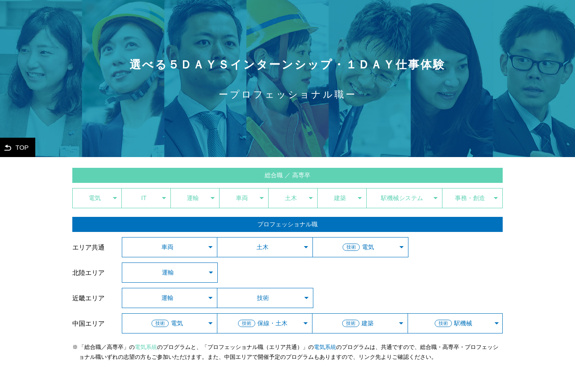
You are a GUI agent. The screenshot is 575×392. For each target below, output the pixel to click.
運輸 (193, 198)
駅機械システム (402, 198)
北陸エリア (88, 273)
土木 (291, 198)
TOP (22, 147)
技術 (263, 298)
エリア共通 (88, 247)
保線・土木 (263, 323)
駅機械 (453, 323)
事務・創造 (470, 198)
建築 (340, 198)
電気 (95, 198)
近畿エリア (88, 298)
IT (144, 198)
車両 (242, 198)
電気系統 (146, 347)
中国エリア (88, 323)
